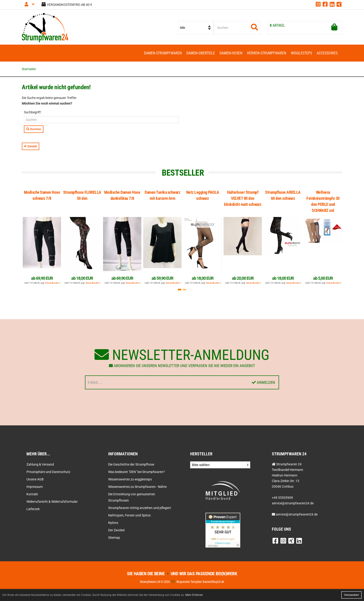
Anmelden (263, 382)
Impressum (35, 487)
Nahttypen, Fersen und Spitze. (130, 515)
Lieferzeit (33, 509)
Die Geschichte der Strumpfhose (131, 464)
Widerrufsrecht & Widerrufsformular (52, 502)
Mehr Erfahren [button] (194, 595)
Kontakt (32, 494)
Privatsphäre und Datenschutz (48, 472)
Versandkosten (52, 283)
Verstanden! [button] (351, 595)
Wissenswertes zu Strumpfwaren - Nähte (137, 487)
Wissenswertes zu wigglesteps (130, 479)
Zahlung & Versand (40, 464)
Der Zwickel (116, 530)
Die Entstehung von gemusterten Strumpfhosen (132, 497)
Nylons (113, 523)
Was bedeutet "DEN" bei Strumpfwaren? (136, 472)
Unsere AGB (35, 479)
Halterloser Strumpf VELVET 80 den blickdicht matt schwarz (243, 198)
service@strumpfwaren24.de (297, 514)
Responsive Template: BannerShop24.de (200, 582)
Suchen (34, 129)
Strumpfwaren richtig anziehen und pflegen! (140, 508)
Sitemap (114, 538)
